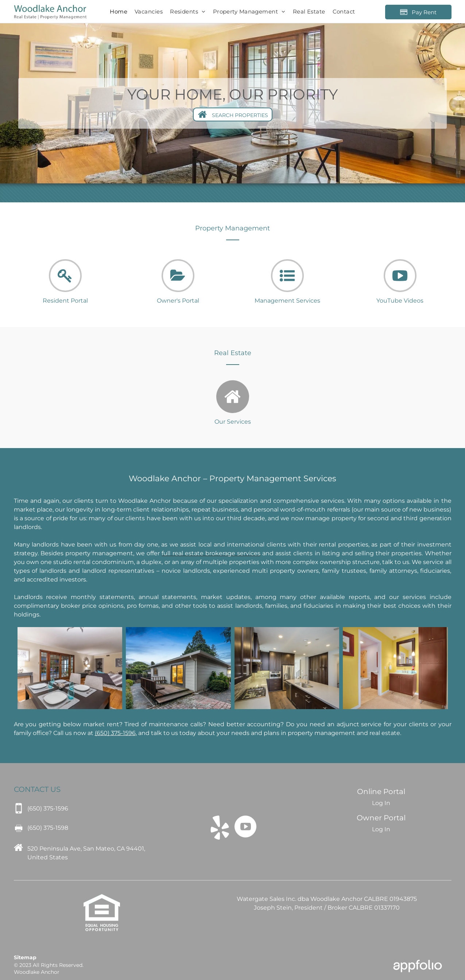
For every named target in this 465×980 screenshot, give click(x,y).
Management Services (287, 301)
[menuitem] (119, 12)
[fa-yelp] (220, 838)
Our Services (233, 422)
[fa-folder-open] (178, 289)
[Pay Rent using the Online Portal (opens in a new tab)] (418, 12)
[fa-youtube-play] (400, 289)
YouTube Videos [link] (400, 301)
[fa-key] (65, 289)
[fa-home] (232, 411)
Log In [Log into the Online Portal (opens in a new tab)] (381, 803)
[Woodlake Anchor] (70, 668)
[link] (211, 553)
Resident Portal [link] (65, 301)
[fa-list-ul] (287, 289)
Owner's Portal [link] (178, 301)
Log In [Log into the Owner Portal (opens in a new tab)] (381, 829)
